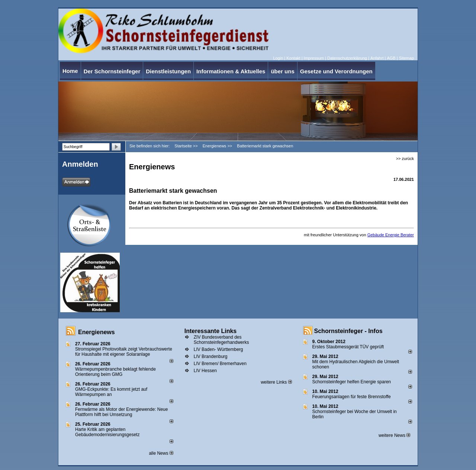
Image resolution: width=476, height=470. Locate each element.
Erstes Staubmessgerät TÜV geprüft (348, 347)
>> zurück (405, 159)
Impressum (314, 58)
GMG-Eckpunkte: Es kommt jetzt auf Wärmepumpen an (111, 392)
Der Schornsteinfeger (112, 71)
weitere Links (276, 382)
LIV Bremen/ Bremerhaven (220, 364)
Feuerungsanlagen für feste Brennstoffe (352, 397)
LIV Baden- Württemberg (218, 349)
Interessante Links (211, 331)
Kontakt (293, 58)
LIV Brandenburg (211, 357)
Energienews (97, 332)
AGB (391, 58)
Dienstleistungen (168, 71)
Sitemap (406, 58)
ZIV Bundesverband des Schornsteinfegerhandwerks (221, 340)
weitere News (394, 435)
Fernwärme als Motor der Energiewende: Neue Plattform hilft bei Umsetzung (121, 412)
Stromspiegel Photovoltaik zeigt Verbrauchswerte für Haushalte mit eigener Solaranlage (124, 352)
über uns (282, 71)
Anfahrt (377, 58)
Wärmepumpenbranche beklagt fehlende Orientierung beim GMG (115, 372)
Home (70, 71)
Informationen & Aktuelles (231, 71)
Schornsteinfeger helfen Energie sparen (352, 382)
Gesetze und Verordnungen (336, 71)
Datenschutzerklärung (347, 58)
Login (278, 58)
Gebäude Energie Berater (391, 235)
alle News (161, 453)
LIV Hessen (205, 371)
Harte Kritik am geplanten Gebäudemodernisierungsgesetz (107, 432)
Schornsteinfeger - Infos (348, 331)
